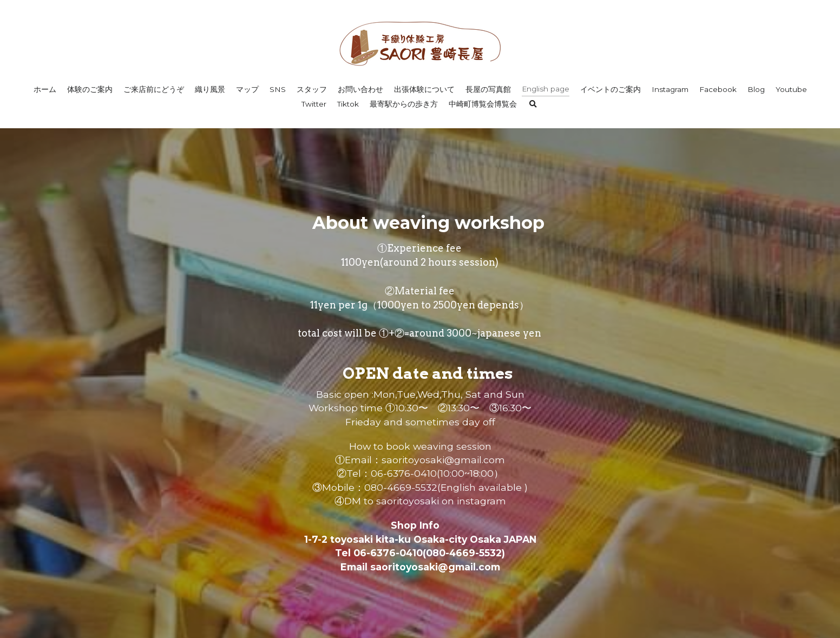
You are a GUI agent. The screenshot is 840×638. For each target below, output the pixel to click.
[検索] (533, 104)
